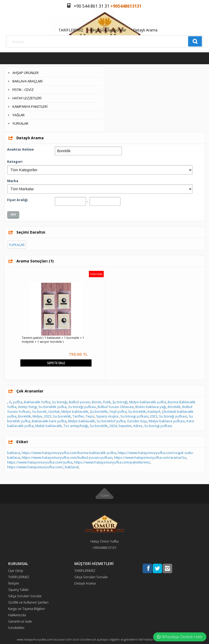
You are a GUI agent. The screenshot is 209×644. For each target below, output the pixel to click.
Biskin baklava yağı (151, 407)
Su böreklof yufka (111, 421)
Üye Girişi (16, 571)
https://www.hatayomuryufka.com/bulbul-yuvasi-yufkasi (67, 457)
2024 (113, 426)
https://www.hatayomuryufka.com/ (35, 467)
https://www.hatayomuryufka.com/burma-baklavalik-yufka (69, 453)
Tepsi (90, 416)
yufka (18, 402)
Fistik (107, 402)
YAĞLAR (19, 115)
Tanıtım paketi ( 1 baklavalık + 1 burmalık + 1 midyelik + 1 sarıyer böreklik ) (53, 340)
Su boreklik (99, 426)
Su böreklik (137, 411)
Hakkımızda (17, 615)
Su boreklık (62, 416)
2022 (154, 416)
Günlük (54, 411)
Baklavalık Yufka (37, 402)
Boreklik (24, 416)
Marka (13, 181)
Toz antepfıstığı (76, 426)
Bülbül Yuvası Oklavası (116, 407)
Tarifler (78, 416)
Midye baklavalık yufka (148, 402)
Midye (37, 416)
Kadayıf (154, 411)
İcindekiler (16, 628)
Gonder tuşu (137, 421)
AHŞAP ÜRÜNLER (26, 73)
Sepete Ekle (56, 363)
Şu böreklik (99, 411)
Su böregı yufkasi (134, 416)
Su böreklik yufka (52, 407)
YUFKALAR (20, 123)
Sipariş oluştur (107, 416)
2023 (48, 416)
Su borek (39, 411)
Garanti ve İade (20, 621)
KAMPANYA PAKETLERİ (30, 106)
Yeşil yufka (118, 411)
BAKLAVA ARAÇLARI (28, 81)
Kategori (15, 162)
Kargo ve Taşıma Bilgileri (27, 609)
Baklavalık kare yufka (49, 421)
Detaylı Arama (145, 30)
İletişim (14, 583)
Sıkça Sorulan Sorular (108, 30)
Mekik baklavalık (49, 426)
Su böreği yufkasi (173, 416)
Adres (138, 426)
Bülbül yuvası (79, 402)
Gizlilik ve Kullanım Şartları (28, 602)
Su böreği (60, 402)
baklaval (72, 467)
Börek (97, 402)
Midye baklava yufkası (167, 421)
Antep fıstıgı (27, 407)
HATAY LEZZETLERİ (27, 98)
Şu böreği (120, 402)
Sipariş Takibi (18, 590)
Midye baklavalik (81, 421)
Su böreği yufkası (82, 407)
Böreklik (174, 407)
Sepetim (125, 426)
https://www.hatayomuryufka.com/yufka (40, 462)
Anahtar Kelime (21, 149)
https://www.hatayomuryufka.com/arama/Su (150, 457)
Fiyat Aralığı (17, 200)
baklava (14, 453)
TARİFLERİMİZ (71, 30)
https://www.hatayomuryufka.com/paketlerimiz (112, 462)
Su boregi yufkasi (158, 426)
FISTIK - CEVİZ (23, 90)
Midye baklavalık (75, 411)
